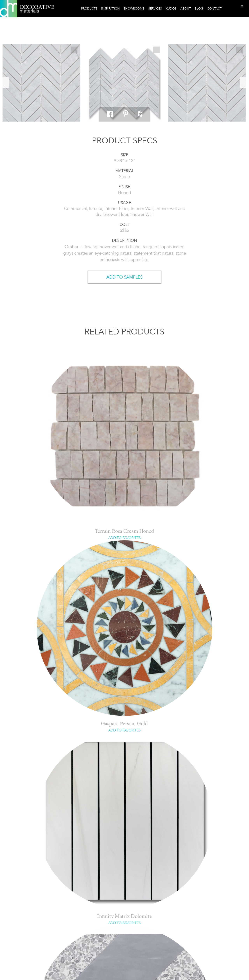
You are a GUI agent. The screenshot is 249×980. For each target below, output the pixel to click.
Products (89, 8)
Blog (199, 8)
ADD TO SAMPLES (124, 277)
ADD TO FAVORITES (124, 538)
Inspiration (110, 8)
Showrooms (134, 8)
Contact (214, 8)
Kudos (171, 8)
